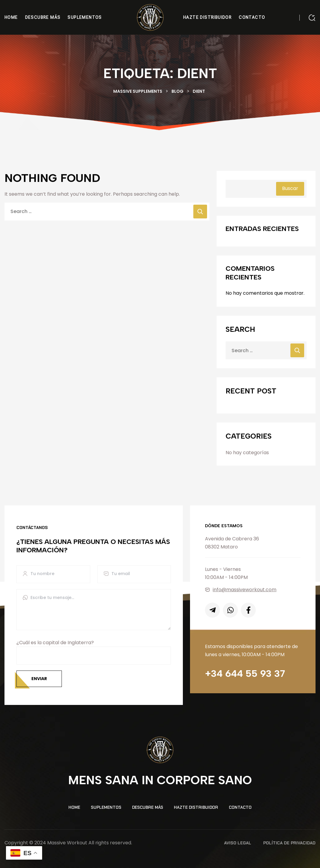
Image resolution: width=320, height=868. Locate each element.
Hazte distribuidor (196, 807)
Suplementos (106, 807)
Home (74, 807)
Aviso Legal (238, 843)
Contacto (240, 807)
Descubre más (148, 807)
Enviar (39, 679)
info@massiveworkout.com (241, 590)
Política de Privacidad (289, 843)
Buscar (290, 188)
